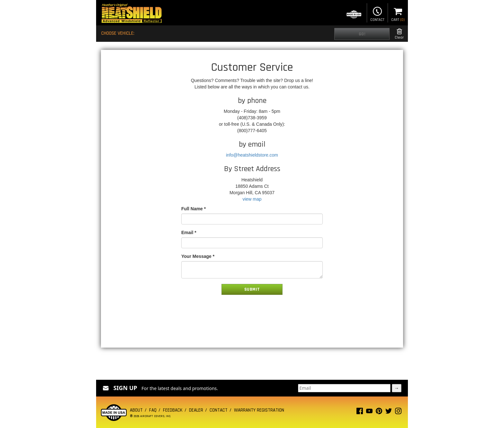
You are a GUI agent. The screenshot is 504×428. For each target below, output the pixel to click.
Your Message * (198, 256)
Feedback (173, 410)
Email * (189, 232)
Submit (252, 289)
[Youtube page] (369, 412)
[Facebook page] (360, 412)
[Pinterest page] (379, 412)
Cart (398, 14)
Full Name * (194, 209)
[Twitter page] (389, 412)
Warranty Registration (259, 410)
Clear (399, 34)
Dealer (196, 410)
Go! (362, 34)
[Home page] (131, 14)
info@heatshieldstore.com (252, 155)
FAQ (153, 410)
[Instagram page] (398, 412)
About (136, 410)
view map (252, 199)
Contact (377, 14)
